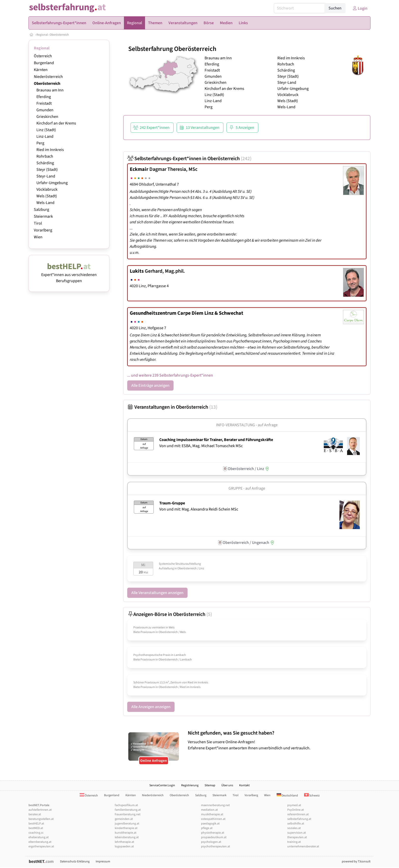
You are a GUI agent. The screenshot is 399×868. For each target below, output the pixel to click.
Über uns (227, 785)
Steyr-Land (46, 176)
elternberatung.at (40, 842)
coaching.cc (36, 833)
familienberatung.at (128, 810)
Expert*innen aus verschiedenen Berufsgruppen (69, 275)
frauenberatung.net (128, 814)
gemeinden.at (124, 819)
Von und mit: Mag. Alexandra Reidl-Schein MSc (199, 509)
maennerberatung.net (215, 805)
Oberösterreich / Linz (191, 568)
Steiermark (43, 216)
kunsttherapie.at (126, 833)
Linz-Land (45, 136)
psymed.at (294, 805)
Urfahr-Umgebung (52, 183)
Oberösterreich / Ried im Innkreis (180, 687)
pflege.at (207, 828)
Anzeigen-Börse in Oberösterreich (170, 614)
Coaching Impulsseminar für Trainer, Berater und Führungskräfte (216, 440)
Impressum (103, 862)
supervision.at (297, 833)
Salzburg (41, 210)
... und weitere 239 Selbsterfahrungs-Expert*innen (170, 375)
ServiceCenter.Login (162, 785)
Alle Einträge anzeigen (150, 385)
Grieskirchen (47, 117)
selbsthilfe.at (296, 824)
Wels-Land (45, 203)
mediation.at (209, 810)
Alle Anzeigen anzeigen (151, 707)
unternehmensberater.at (303, 846)
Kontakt (244, 785)
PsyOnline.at (296, 810)
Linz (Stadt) (46, 130)
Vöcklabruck (47, 189)
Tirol (38, 223)
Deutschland (287, 796)
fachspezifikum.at (126, 805)
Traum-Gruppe (172, 503)
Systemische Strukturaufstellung (180, 564)
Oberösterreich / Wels (172, 632)
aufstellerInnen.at (40, 810)
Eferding (44, 97)
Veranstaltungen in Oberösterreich (172, 407)
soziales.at (294, 828)
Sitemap (210, 785)
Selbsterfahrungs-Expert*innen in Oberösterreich (189, 159)
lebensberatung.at (127, 837)
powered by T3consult (356, 862)
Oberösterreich (59, 35)
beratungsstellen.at (41, 819)
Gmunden (45, 110)
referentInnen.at (298, 814)
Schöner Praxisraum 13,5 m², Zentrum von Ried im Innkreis (171, 683)
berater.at (35, 814)
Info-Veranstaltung (236, 425)
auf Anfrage (268, 425)
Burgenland (44, 63)
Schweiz (312, 796)
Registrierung (190, 785)
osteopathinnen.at (213, 819)
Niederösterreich (48, 77)
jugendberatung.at (127, 824)
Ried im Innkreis (50, 150)
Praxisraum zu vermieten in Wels (154, 628)
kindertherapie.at (126, 828)
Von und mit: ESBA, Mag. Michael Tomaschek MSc (201, 446)
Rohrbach (45, 156)
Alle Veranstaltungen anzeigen (157, 593)
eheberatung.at (39, 837)
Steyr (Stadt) (47, 170)
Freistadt (44, 103)
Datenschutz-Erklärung (75, 862)
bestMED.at (36, 828)
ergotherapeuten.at (41, 846)
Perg (40, 143)
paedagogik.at (210, 824)
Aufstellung (166, 568)
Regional (42, 35)
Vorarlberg (43, 230)
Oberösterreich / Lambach (175, 660)
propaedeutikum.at (214, 837)
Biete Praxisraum (144, 632)
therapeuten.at (297, 837)
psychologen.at (211, 842)
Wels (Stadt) (47, 196)
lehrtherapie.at (124, 842)
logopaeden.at (124, 846)
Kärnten (41, 70)
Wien (38, 237)
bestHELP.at (36, 824)
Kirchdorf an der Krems (56, 123)
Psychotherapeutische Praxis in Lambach (160, 655)
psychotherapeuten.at (216, 846)
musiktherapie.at (212, 814)
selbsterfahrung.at (299, 819)
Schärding (45, 163)
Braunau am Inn (50, 90)
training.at (294, 842)
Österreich (43, 56)
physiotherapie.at (213, 833)
